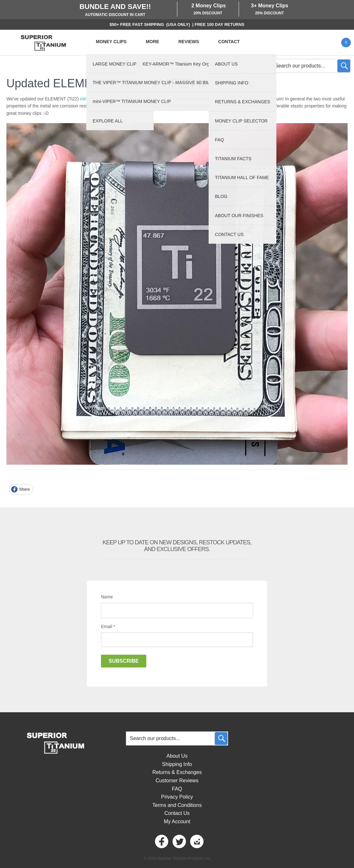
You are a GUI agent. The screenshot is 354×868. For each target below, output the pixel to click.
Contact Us (177, 813)
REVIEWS (189, 42)
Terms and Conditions (177, 805)
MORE (152, 42)
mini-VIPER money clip (103, 99)
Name (107, 597)
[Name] (177, 611)
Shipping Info (177, 764)
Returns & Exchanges (177, 772)
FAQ (177, 789)
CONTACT (229, 42)
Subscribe (124, 661)
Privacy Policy (177, 797)
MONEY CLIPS (111, 42)
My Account (177, 821)
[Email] (177, 640)
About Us (177, 756)
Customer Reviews (177, 781)
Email (108, 627)
